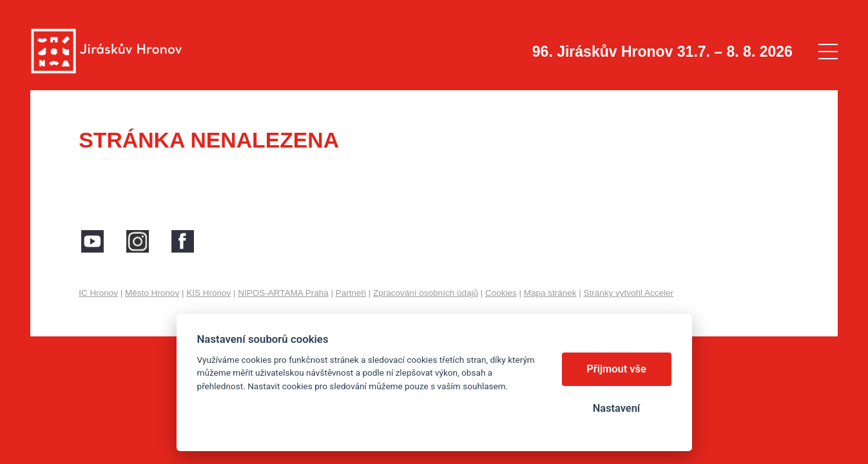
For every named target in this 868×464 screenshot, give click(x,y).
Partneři (351, 293)
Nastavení (616, 408)
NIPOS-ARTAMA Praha (283, 293)
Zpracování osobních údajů (426, 293)
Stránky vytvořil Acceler (629, 293)
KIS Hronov (208, 293)
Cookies (501, 293)
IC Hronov (98, 293)
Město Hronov (152, 293)
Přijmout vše (616, 369)
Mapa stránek (550, 293)
